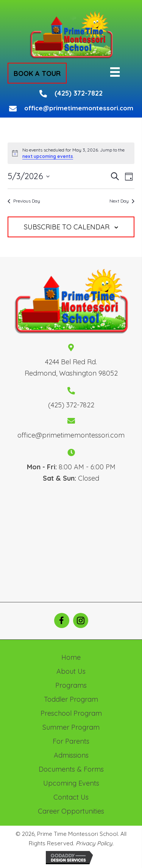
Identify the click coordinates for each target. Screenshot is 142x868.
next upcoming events (48, 156)
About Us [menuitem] (71, 671)
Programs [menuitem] (71, 685)
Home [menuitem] (71, 657)
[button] (37, 73)
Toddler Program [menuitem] (71, 699)
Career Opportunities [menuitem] (71, 811)
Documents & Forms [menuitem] (71, 769)
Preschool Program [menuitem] (71, 713)
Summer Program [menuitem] (71, 727)
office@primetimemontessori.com (79, 108)
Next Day (122, 201)
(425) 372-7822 (79, 93)
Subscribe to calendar (67, 227)
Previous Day (24, 201)
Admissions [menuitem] (71, 755)
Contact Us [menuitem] (71, 797)
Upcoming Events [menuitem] (71, 783)
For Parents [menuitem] (71, 741)
